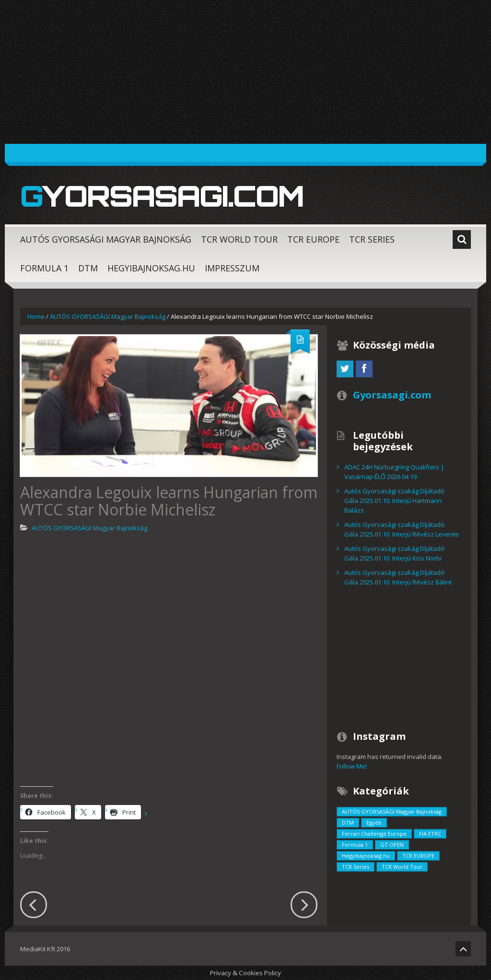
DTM (88, 268)
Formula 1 (44, 268)
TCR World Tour (239, 239)
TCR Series (372, 239)
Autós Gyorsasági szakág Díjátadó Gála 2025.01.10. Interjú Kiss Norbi (394, 553)
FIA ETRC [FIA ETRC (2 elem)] (430, 834)
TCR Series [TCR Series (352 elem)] (356, 867)
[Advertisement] (245, 72)
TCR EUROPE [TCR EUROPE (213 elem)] (418, 856)
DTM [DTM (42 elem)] (348, 822)
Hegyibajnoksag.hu (151, 268)
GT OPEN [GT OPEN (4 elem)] (392, 845)
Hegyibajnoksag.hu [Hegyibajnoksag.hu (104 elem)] (366, 856)
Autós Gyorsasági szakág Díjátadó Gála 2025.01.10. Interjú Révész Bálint (398, 577)
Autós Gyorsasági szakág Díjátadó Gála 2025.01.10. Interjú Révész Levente (402, 529)
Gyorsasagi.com (162, 196)
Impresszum (232, 268)
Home (36, 316)
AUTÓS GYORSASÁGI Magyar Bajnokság (106, 239)
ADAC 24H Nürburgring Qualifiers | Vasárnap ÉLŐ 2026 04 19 (394, 472)
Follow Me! (352, 766)
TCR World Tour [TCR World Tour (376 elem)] (402, 867)
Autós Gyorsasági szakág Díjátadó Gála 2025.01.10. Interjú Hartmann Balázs (394, 501)
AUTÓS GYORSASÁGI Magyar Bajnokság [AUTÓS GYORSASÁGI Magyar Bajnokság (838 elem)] (392, 811)
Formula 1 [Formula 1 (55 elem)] (355, 845)
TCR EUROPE (313, 239)
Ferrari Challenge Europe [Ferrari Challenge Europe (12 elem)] (374, 834)
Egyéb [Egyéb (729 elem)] (374, 822)
